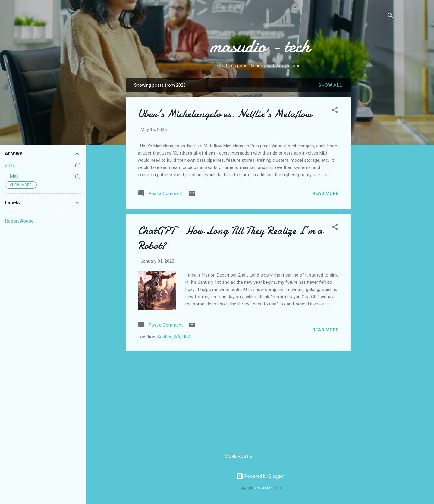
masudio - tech (260, 46)
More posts (238, 456)
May (14, 176)
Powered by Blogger (260, 476)
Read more (325, 193)
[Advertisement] (375, 173)
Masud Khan (263, 488)
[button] (335, 111)
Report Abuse (19, 221)
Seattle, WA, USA (174, 337)
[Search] (390, 16)
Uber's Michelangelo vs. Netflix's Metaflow (225, 114)
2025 (10, 166)
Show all (330, 85)
